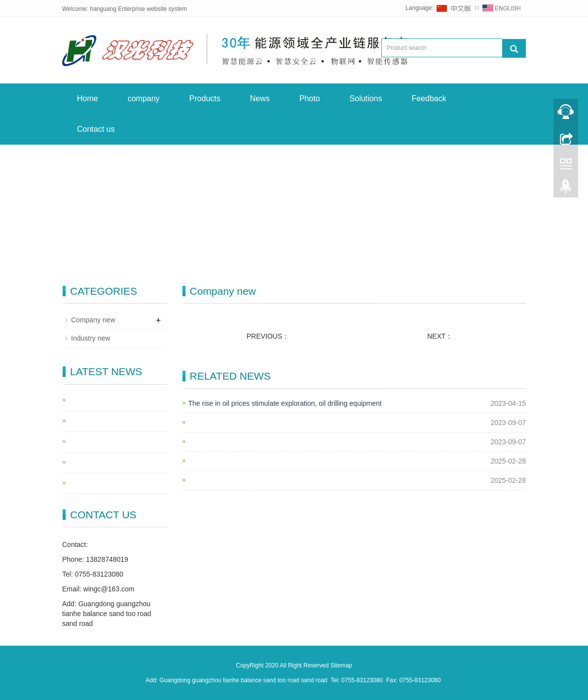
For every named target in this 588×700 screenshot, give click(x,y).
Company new (93, 320)
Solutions (366, 98)
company (144, 98)
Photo (310, 98)
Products (205, 98)
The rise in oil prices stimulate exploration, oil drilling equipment (285, 403)
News (260, 98)
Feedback (429, 98)
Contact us (96, 129)
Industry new (91, 338)
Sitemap (341, 665)
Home (88, 98)
